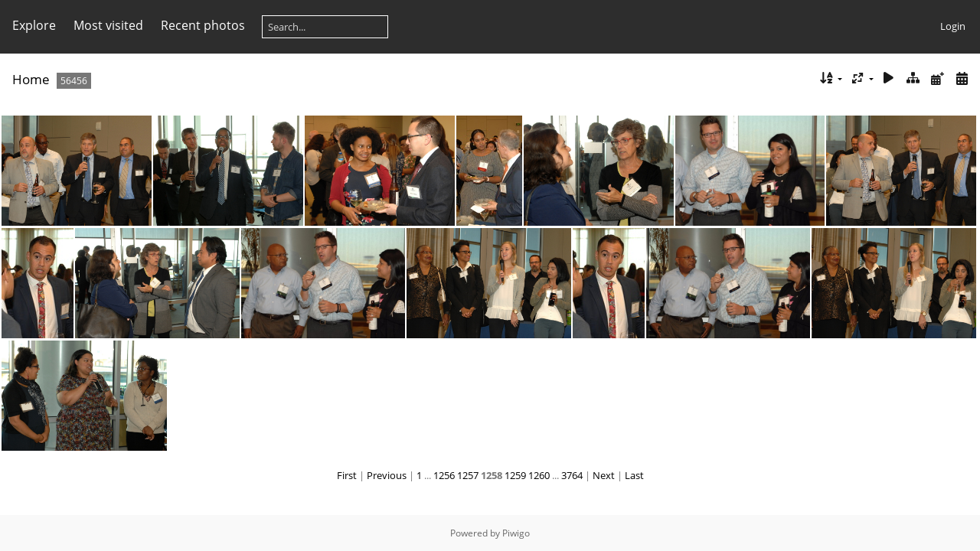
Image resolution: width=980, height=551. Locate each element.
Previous (387, 475)
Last (634, 475)
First (347, 475)
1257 (468, 475)
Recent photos (203, 25)
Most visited (108, 25)
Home (31, 79)
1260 (539, 475)
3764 (572, 475)
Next (604, 475)
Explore (34, 25)
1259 (515, 475)
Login (953, 26)
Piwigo (516, 533)
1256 (444, 475)
